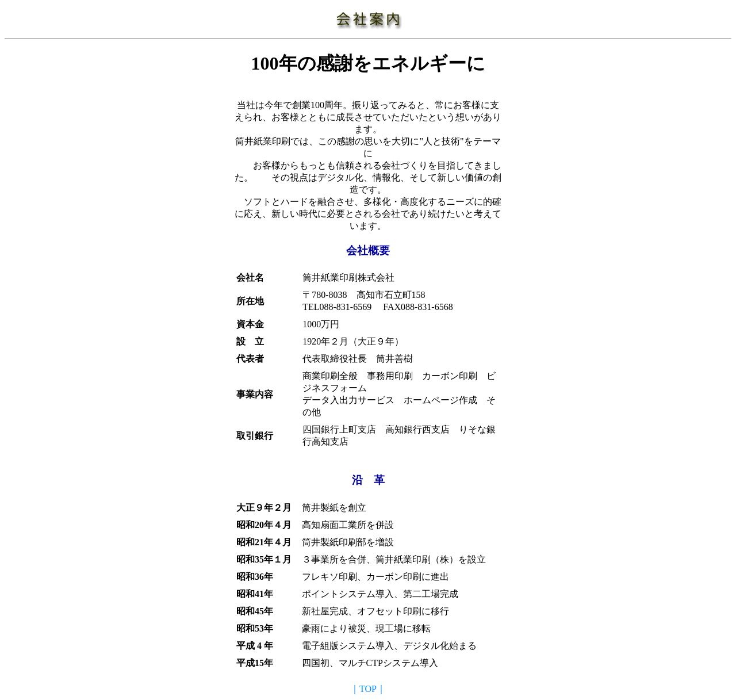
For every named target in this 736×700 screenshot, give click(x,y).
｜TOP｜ (368, 689)
